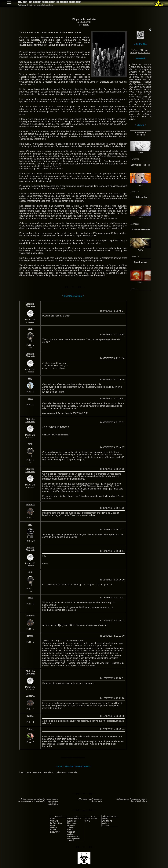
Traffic (86, 24)
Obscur (145, 50)
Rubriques (72, 823)
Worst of (71, 832)
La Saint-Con (56, 823)
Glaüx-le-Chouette (30, 305)
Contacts (54, 821)
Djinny (30, 729)
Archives (71, 834)
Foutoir (53, 830)
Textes (75, 816)
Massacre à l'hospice (140, 134)
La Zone (50, 2)
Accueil (58, 816)
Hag (30, 378)
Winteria (30, 504)
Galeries (54, 827)
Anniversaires (73, 836)
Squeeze (106, 825)
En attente (72, 821)
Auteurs (71, 841)
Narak (30, 636)
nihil (30, 329)
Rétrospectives (74, 839)
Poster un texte (74, 819)
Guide (53, 819)
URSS (87, 821)
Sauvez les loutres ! (140, 165)
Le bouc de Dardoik (140, 230)
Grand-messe (140, 262)
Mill (30, 525)
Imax (30, 399)
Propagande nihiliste (140, 53)
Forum (53, 825)
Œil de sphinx (140, 197)
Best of (70, 830)
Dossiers (71, 825)
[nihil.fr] (105, 819)
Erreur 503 (55, 832)
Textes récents (91, 819)
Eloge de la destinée (84, 19)
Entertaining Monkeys (107, 822)
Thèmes (135, 50)
